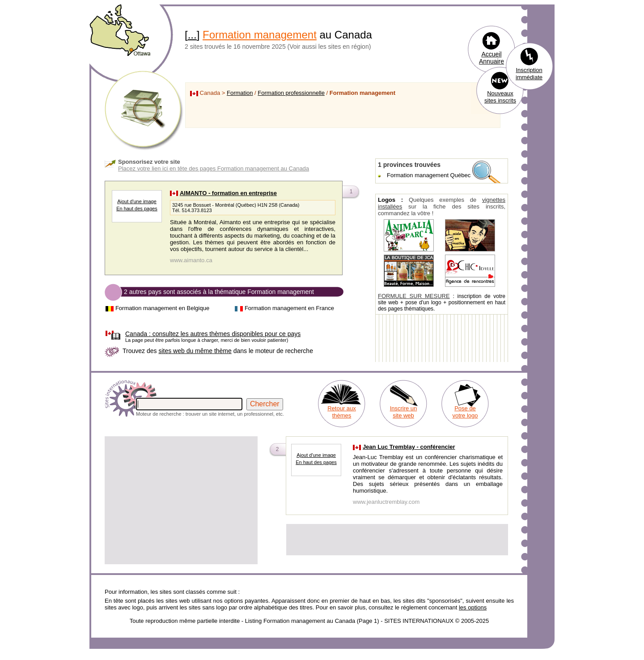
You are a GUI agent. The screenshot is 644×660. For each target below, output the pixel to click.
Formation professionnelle (291, 93)
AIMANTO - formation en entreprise (228, 193)
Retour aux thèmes (342, 412)
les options (473, 607)
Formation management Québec (429, 175)
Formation (240, 93)
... (192, 35)
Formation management (260, 35)
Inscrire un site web (404, 412)
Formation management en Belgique (162, 308)
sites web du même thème (195, 351)
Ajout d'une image (137, 201)
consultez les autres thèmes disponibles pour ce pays (213, 334)
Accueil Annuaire (491, 58)
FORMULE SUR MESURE (414, 296)
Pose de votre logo (465, 412)
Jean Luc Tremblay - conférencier (409, 447)
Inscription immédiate (529, 74)
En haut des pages (137, 209)
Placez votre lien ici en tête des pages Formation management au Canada (214, 168)
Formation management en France (289, 308)
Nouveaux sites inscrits (500, 97)
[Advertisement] (181, 500)
